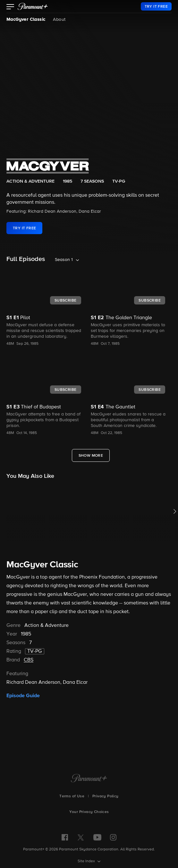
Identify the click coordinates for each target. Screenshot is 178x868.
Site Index (87, 861)
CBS (29, 660)
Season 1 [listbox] (64, 260)
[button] (10, 7)
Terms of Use (72, 796)
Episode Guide (23, 696)
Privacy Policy (106, 796)
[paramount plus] (33, 6)
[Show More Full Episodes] (91, 455)
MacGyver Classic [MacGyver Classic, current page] (26, 20)
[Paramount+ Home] (89, 779)
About (59, 20)
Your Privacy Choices (89, 812)
